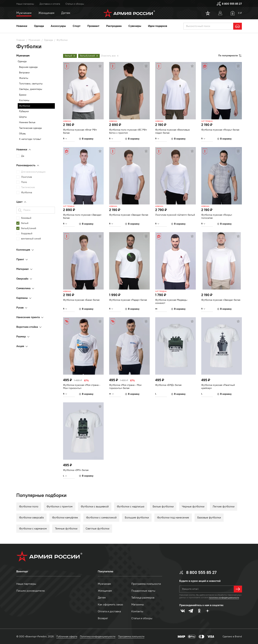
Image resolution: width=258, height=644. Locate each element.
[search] (238, 26)
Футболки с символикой (101, 517)
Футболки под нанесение (173, 517)
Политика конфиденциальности (98, 637)
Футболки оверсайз (31, 517)
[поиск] (208, 26)
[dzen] (207, 611)
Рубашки (24, 111)
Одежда (22, 61)
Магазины (138, 604)
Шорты (23, 117)
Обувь (22, 134)
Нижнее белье (27, 122)
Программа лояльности (146, 584)
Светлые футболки (97, 529)
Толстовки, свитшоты (31, 84)
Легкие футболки (224, 506)
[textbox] (208, 26)
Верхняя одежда (28, 67)
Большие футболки (137, 517)
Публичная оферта (67, 637)
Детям (102, 598)
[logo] (129, 13)
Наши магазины (25, 4)
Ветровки (24, 73)
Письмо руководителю (31, 591)
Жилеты (24, 78)
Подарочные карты (143, 591)
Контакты (137, 611)
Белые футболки (163, 506)
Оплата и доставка (109, 611)
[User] (220, 13)
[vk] (183, 611)
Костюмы (24, 100)
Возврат (103, 618)
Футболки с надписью (131, 506)
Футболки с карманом (33, 529)
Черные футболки (193, 506)
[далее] (238, 589)
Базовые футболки (209, 517)
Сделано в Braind (232, 637)
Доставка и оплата (50, 4)
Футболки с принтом (60, 506)
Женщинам (105, 591)
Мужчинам (104, 584)
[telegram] (191, 611)
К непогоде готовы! (30, 139)
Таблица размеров (143, 598)
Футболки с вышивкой (95, 506)
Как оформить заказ (110, 604)
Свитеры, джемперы (31, 89)
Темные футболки (66, 529)
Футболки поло (29, 506)
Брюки (23, 95)
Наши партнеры (26, 584)
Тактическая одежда (30, 128)
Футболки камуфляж (65, 517)
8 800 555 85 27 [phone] (229, 4)
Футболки (25, 106)
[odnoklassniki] (199, 611)
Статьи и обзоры (75, 4)
